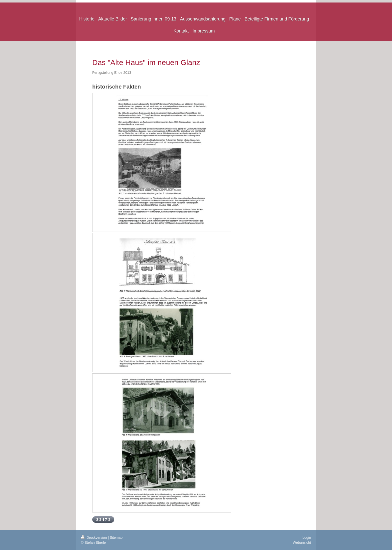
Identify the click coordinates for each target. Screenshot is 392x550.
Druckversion (94, 537)
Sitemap (116, 537)
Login (307, 537)
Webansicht (302, 542)
